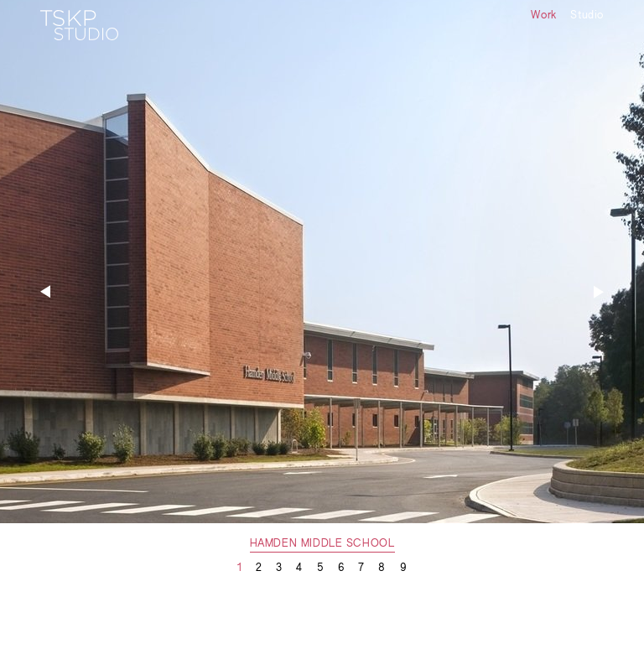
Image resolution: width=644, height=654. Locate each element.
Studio (587, 16)
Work (543, 16)
